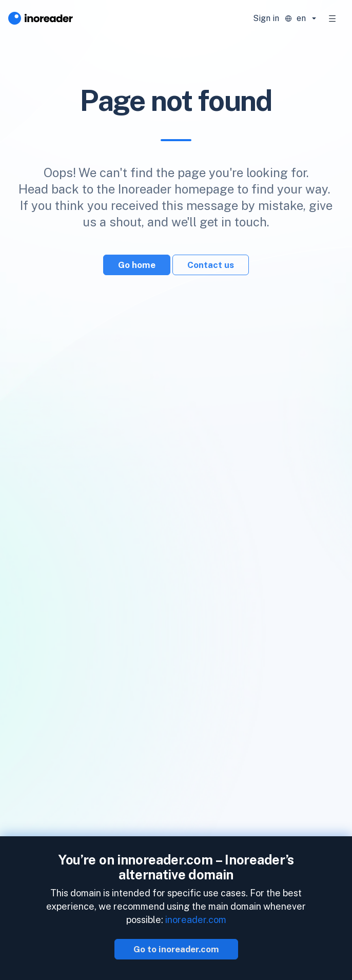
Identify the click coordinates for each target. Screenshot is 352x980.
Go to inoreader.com (176, 949)
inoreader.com (196, 920)
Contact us (211, 265)
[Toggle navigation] (333, 18)
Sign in (266, 18)
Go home (137, 265)
